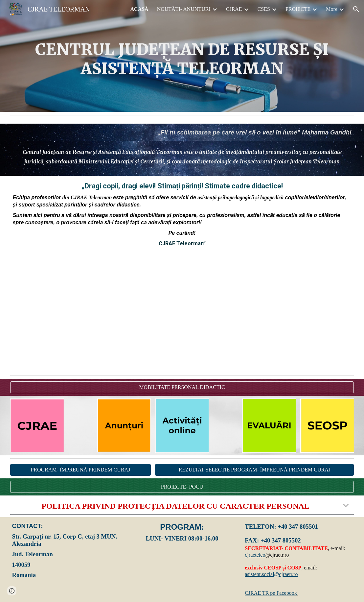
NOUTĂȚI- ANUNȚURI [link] (184, 9)
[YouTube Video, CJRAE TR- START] (182, 313)
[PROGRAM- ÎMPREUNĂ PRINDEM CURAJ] (80, 470)
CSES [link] (264, 9)
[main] (182, 59)
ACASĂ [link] (139, 9)
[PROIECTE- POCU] (182, 487)
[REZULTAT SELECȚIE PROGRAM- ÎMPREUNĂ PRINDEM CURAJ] (254, 470)
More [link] (332, 9)
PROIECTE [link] (298, 9)
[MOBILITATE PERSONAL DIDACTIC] (182, 387)
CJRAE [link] (234, 9)
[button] (356, 9)
